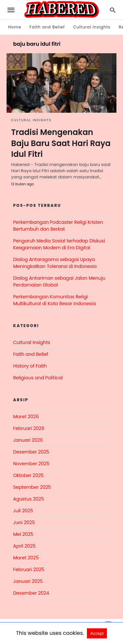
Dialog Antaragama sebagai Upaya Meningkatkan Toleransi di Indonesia (55, 263)
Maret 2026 (26, 417)
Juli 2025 (23, 511)
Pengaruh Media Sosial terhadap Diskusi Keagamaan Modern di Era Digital (59, 244)
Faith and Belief (47, 27)
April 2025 (24, 546)
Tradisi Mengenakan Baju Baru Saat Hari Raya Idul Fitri (61, 143)
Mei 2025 (23, 534)
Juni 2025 (24, 522)
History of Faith (30, 366)
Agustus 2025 (29, 499)
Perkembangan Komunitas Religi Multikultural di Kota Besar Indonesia (55, 300)
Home (15, 27)
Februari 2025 (29, 570)
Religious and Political (38, 378)
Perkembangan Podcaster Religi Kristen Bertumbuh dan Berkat (58, 226)
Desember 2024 (31, 593)
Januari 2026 (28, 440)
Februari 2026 (29, 428)
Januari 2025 (28, 581)
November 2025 (31, 464)
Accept (97, 633)
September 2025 (32, 487)
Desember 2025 (31, 452)
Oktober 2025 (28, 475)
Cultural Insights (92, 27)
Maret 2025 (26, 558)
